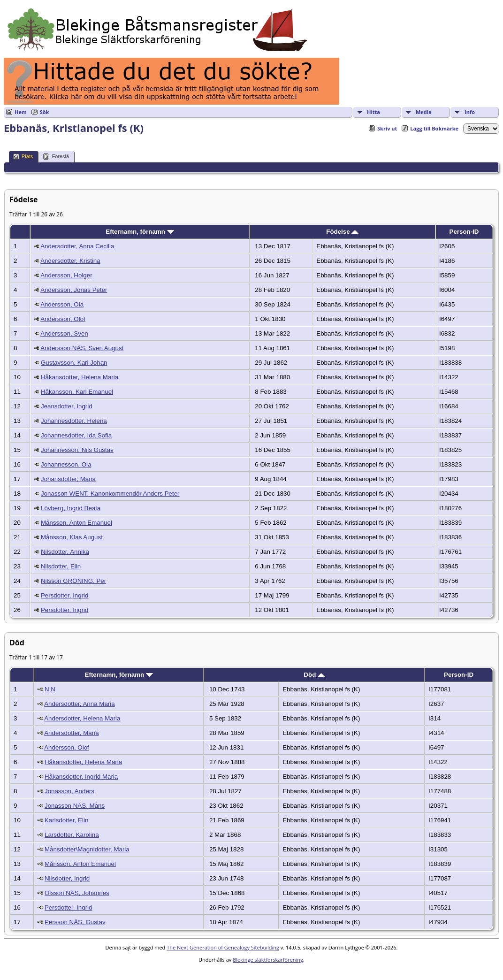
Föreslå (56, 157)
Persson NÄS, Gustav (75, 922)
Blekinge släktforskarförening (268, 960)
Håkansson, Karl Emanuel (77, 392)
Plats (23, 157)
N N (50, 689)
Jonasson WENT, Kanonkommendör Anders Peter (110, 494)
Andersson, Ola (62, 304)
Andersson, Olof (63, 319)
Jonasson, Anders (69, 791)
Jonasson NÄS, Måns (75, 806)
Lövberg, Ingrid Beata (71, 508)
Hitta (373, 112)
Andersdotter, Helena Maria (82, 718)
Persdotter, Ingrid (65, 595)
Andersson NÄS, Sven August (82, 348)
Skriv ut (387, 128)
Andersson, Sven (64, 333)
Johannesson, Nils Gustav (77, 450)
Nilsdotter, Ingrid (67, 878)
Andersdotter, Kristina (70, 261)
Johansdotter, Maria (68, 479)
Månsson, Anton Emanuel (76, 523)
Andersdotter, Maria (71, 733)
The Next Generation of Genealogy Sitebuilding (223, 947)
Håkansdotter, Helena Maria (80, 377)
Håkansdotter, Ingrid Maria (81, 777)
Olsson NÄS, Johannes (77, 893)
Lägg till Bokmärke (434, 128)
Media (424, 112)
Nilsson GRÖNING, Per (73, 581)
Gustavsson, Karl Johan (74, 363)
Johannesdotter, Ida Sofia (76, 435)
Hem (21, 112)
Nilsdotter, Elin (61, 566)
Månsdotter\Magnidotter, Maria (87, 849)
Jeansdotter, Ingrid (67, 406)
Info (470, 112)
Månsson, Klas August (72, 537)
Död (314, 675)
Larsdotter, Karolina (72, 835)
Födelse (342, 232)
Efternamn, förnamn (140, 232)
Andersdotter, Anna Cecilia (77, 246)
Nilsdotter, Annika (65, 552)
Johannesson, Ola (66, 464)
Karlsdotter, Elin (66, 820)
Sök (45, 112)
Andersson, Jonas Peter (74, 290)
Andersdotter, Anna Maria (79, 704)
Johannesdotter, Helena (74, 421)
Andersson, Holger (66, 275)
